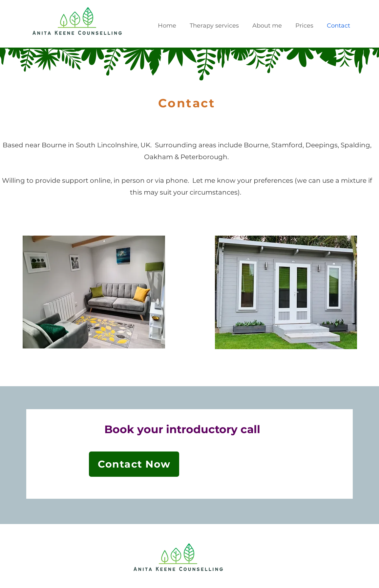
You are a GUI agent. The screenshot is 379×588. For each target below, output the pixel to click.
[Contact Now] (134, 464)
